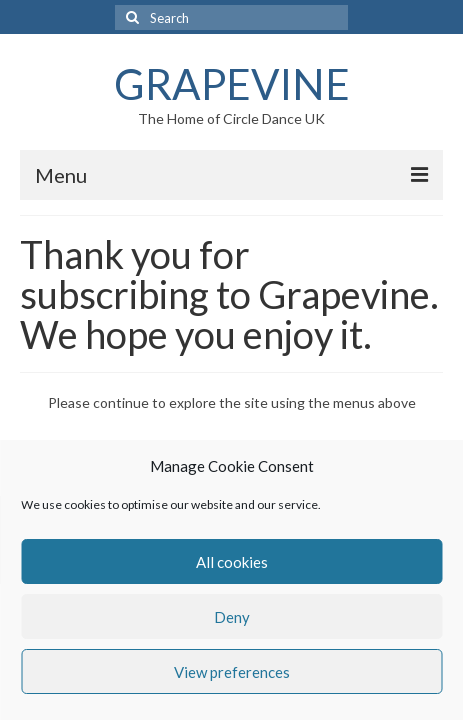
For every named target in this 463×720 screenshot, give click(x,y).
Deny (232, 617)
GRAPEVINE (232, 84)
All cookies (232, 562)
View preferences (232, 672)
